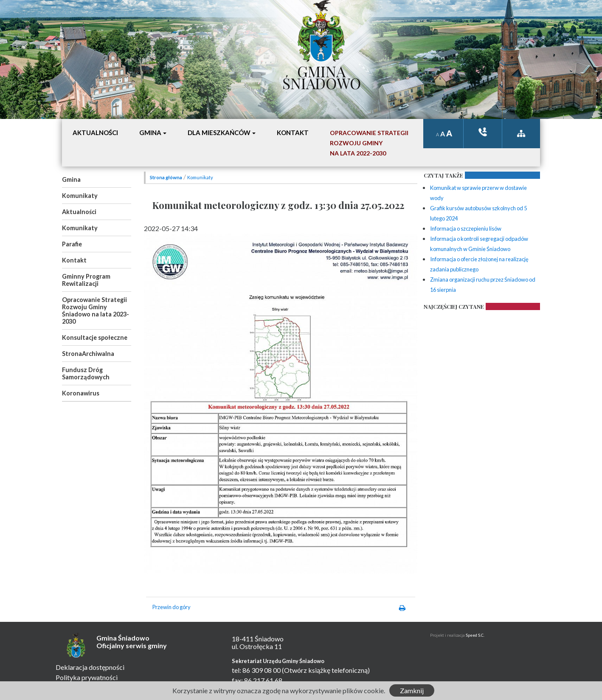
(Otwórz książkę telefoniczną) (326, 670)
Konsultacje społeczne (95, 337)
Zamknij (412, 690)
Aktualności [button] (95, 133)
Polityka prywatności (87, 677)
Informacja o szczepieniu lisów (466, 229)
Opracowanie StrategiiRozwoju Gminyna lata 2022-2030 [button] (369, 143)
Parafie (72, 244)
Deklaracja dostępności (90, 667)
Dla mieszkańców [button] (219, 133)
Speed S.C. (475, 635)
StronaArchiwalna (88, 354)
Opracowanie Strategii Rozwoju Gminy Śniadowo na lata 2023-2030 (96, 310)
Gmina (71, 179)
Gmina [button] (150, 133)
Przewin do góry (172, 607)
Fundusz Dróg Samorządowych (86, 373)
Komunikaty (80, 196)
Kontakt (74, 260)
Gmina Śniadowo (322, 75)
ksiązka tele (483, 132)
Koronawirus (81, 393)
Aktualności (79, 212)
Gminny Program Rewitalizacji (86, 280)
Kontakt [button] (293, 133)
